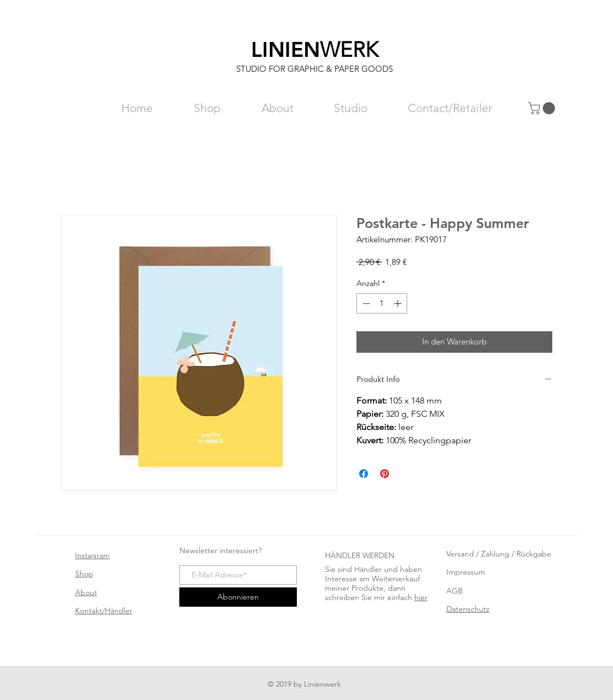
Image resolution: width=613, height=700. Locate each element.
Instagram (92, 555)
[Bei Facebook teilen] (364, 474)
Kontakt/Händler (104, 611)
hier (421, 597)
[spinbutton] (382, 303)
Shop (84, 574)
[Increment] (399, 303)
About (86, 592)
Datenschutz (468, 609)
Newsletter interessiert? (220, 550)
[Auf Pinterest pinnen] (385, 474)
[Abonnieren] (238, 597)
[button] (543, 108)
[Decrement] (365, 303)
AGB (455, 591)
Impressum (466, 572)
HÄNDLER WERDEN (360, 555)
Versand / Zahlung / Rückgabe (499, 554)
